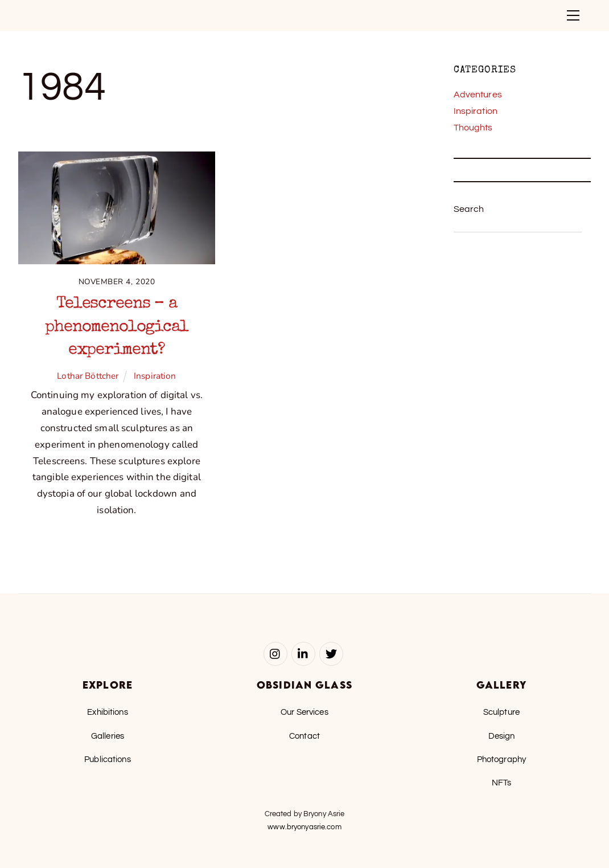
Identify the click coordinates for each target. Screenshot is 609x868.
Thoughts (473, 128)
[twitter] (331, 653)
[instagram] (275, 653)
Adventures (478, 95)
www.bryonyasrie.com (304, 827)
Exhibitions (107, 712)
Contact (304, 736)
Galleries (108, 736)
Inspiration (155, 376)
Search (469, 209)
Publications (108, 759)
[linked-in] (303, 653)
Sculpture (501, 712)
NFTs (502, 783)
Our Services (304, 712)
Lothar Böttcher (88, 376)
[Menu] (573, 15)
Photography (501, 759)
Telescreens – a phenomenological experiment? (117, 327)
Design (502, 736)
